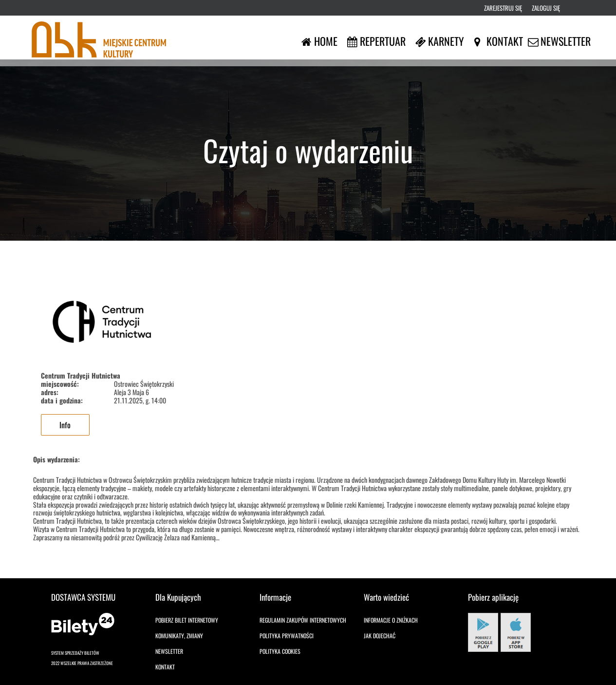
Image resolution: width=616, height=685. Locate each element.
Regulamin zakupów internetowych (303, 620)
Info (65, 425)
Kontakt (165, 667)
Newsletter (169, 651)
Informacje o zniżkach (391, 620)
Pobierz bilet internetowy (187, 620)
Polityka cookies (280, 651)
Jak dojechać (380, 636)
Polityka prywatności (287, 636)
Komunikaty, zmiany (179, 636)
